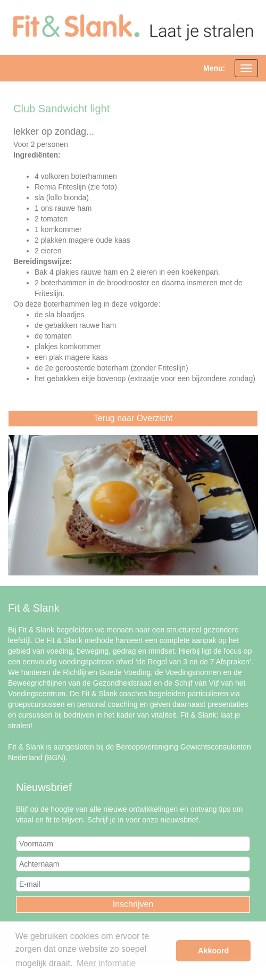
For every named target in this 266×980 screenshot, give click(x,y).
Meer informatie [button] (106, 963)
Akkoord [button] (213, 951)
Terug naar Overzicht (133, 418)
